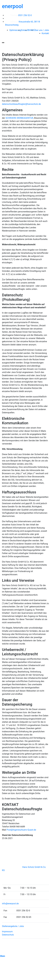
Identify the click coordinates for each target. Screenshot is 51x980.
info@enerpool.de (10, 904)
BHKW (31, 30)
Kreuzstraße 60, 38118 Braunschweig (23, 23)
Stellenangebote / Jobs (13, 926)
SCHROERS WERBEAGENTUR (19, 118)
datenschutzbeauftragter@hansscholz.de (21, 104)
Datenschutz (8, 935)
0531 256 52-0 (20, 15)
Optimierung (15, 30)
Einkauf (24, 30)
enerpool (12, 6)
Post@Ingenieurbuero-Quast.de (21, 830)
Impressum (7, 932)
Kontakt (45, 33)
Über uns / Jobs (42, 30)
